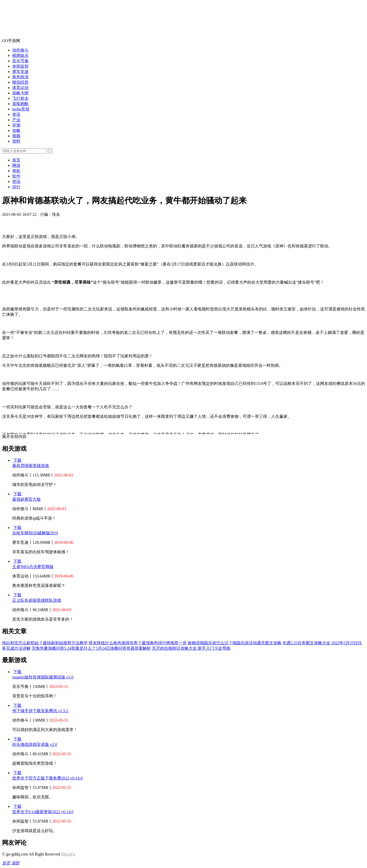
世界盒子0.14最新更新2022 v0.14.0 (43, 812)
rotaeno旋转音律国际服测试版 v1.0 (43, 677)
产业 (16, 120)
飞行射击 (20, 98)
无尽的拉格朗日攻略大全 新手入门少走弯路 (191, 648)
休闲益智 (20, 66)
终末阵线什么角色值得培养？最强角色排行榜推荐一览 (138, 643)
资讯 (16, 114)
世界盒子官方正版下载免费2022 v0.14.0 (47, 778)
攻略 (16, 130)
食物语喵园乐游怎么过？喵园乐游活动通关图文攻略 (234, 643)
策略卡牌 (20, 93)
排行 (16, 187)
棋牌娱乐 (20, 55)
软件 (16, 176)
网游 (16, 165)
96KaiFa (68, 854)
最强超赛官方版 (27, 499)
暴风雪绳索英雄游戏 (31, 466)
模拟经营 (20, 82)
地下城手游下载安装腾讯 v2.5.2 (40, 711)
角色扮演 (20, 77)
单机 (16, 171)
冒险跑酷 (20, 104)
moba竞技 (21, 109)
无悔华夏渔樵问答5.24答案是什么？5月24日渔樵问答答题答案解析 (91, 648)
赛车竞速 (20, 72)
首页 (16, 160)
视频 (16, 136)
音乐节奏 (20, 61)
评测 (16, 125)
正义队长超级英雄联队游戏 (37, 600)
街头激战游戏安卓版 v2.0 (35, 744)
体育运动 (20, 88)
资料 (16, 141)
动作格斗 (20, 50)
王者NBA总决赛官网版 (33, 567)
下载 (17, 460)
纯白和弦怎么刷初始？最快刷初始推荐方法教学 (45, 643)
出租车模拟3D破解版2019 (35, 533)
